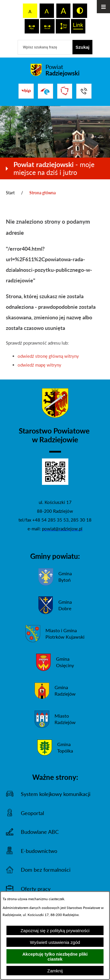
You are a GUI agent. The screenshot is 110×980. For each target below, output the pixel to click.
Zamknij (55, 971)
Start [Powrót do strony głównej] (10, 193)
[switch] (32, 26)
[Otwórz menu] (103, 7)
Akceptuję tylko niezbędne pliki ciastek (55, 957)
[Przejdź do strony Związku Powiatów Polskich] (65, 91)
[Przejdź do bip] (26, 91)
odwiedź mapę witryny (39, 365)
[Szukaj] (82, 47)
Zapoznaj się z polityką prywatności (55, 931)
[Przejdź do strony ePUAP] (45, 91)
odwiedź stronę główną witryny (48, 356)
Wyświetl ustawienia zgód (55, 942)
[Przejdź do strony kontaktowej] (84, 91)
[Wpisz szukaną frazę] (45, 47)
